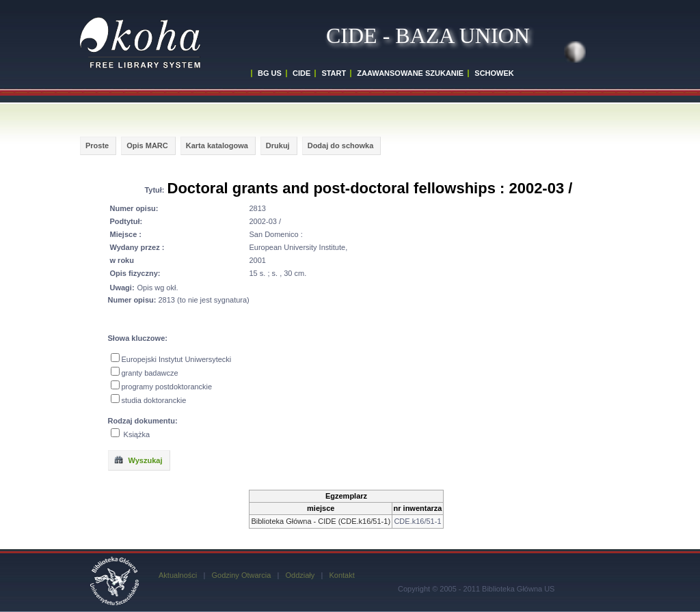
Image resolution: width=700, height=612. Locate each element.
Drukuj (278, 145)
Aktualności (178, 575)
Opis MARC (147, 145)
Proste (97, 145)
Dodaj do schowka (341, 145)
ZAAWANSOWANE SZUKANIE (410, 73)
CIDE (301, 73)
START (334, 73)
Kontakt (341, 575)
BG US (270, 73)
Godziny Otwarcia (241, 575)
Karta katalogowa (217, 145)
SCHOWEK (494, 73)
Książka (137, 434)
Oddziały (300, 575)
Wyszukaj (138, 460)
